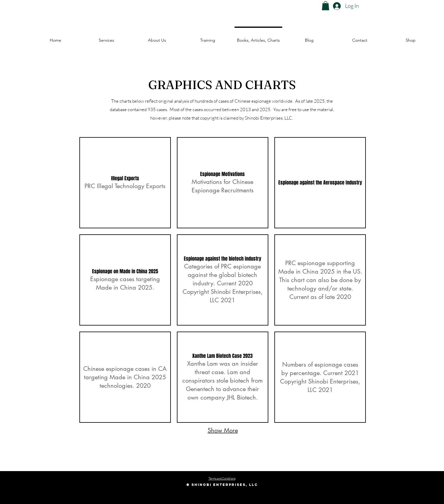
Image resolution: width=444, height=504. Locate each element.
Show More (223, 430)
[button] (326, 6)
